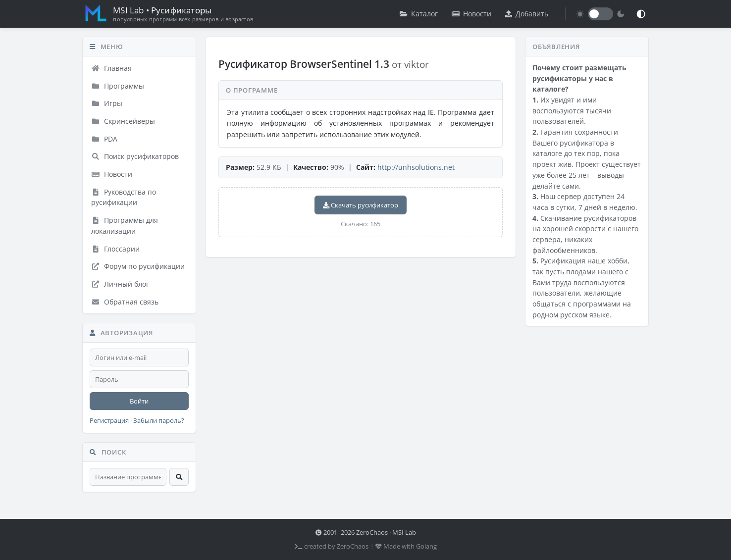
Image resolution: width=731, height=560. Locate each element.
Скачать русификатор (361, 205)
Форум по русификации (138, 266)
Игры (107, 103)
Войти (139, 401)
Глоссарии (115, 249)
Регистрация (109, 421)
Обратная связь (125, 302)
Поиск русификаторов (135, 156)
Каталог (419, 14)
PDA (104, 139)
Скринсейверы (123, 121)
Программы (118, 86)
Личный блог (120, 284)
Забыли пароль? (159, 421)
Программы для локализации (125, 226)
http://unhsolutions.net (416, 167)
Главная (111, 68)
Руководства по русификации (124, 197)
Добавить (527, 14)
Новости (471, 14)
